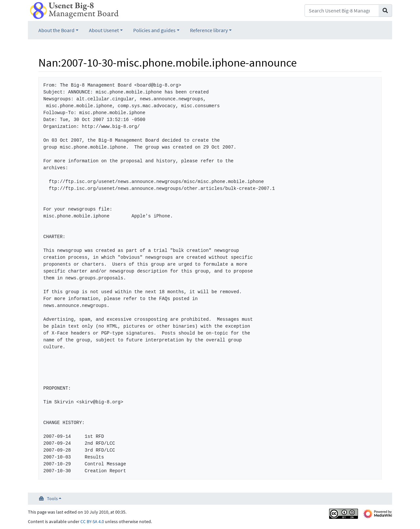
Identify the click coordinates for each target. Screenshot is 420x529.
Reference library (209, 30)
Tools (52, 498)
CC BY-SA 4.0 (92, 521)
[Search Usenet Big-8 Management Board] (342, 10)
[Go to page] (385, 10)
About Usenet (104, 30)
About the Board (56, 30)
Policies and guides (154, 30)
